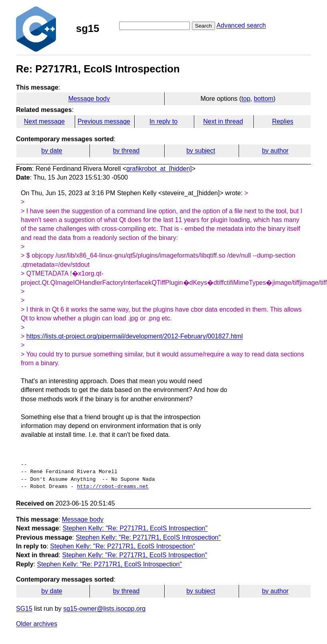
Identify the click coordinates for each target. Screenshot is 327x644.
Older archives (37, 624)
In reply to (163, 121)
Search (203, 26)
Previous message (104, 121)
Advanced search (241, 25)
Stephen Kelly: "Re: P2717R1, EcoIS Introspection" (135, 528)
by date (52, 151)
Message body (89, 99)
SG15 (24, 609)
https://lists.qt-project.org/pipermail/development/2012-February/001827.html (135, 336)
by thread (126, 151)
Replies (282, 121)
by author (275, 151)
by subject (201, 151)
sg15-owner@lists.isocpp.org (104, 609)
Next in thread (223, 121)
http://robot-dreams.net (113, 487)
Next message (44, 121)
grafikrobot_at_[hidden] (159, 169)
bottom (264, 99)
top (246, 99)
